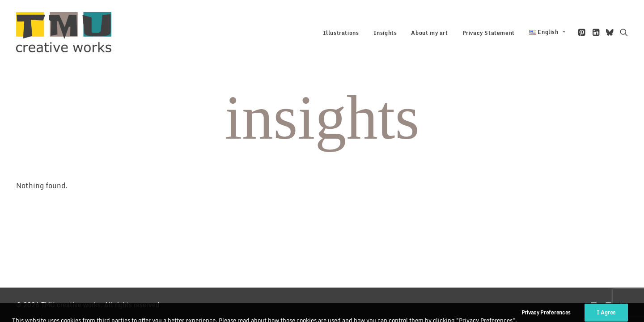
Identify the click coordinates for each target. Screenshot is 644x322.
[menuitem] (341, 33)
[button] (583, 32)
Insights (385, 33)
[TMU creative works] (64, 32)
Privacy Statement (489, 33)
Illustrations (341, 33)
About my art (429, 33)
